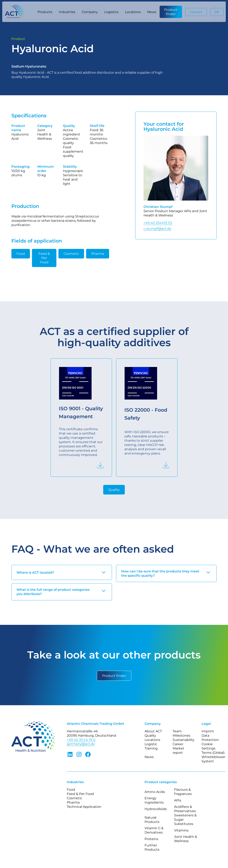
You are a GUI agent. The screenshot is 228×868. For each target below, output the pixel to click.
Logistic (151, 744)
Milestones (181, 736)
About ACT (153, 731)
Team (177, 731)
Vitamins (181, 830)
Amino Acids (155, 792)
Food (21, 254)
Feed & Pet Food (44, 258)
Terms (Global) (213, 753)
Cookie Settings (208, 746)
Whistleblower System (213, 759)
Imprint (208, 731)
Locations (133, 12)
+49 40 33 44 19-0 (81, 740)
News (152, 12)
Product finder (171, 12)
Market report (178, 750)
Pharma (98, 254)
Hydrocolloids (156, 809)
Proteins (151, 839)
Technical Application (84, 807)
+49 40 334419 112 (158, 223)
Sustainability (184, 740)
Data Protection (210, 738)
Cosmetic (71, 254)
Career (178, 744)
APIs (178, 800)
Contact (196, 12)
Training (151, 748)
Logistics (111, 12)
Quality (114, 490)
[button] (45, 12)
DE (217, 12)
